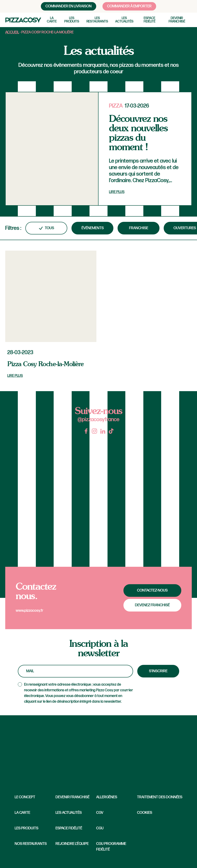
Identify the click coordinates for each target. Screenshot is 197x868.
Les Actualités (69, 813)
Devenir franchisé (177, 20)
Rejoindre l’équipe (72, 844)
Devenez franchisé (152, 605)
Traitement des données (160, 797)
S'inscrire (158, 671)
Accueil (12, 32)
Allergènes (107, 797)
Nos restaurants (31, 844)
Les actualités (124, 20)
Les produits (72, 20)
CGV (100, 813)
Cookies (145, 813)
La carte (52, 20)
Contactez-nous (152, 590)
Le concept (25, 797)
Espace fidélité (150, 20)
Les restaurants (97, 20)
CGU (100, 828)
